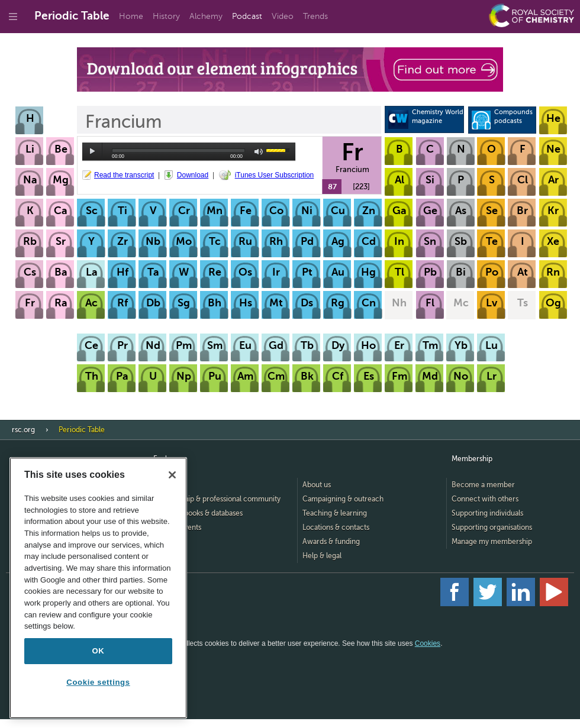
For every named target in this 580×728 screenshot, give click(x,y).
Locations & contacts (336, 528)
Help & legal (322, 556)
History (166, 16)
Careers (166, 542)
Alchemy (206, 16)
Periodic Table (72, 16)
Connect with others (485, 499)
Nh (399, 303)
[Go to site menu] (13, 17)
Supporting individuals (487, 513)
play (92, 151)
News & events (177, 528)
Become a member (483, 485)
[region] (98, 588)
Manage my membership (492, 542)
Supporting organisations (492, 528)
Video (283, 16)
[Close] (172, 475)
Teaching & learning (335, 513)
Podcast (247, 16)
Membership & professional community (217, 499)
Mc (461, 303)
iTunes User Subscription (275, 175)
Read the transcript (124, 175)
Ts (523, 303)
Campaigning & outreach (343, 499)
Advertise (169, 556)
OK (99, 651)
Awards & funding (331, 542)
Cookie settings (98, 682)
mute (259, 152)
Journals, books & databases (198, 513)
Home (131, 16)
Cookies (428, 643)
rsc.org (23, 430)
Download (193, 175)
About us (317, 485)
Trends (315, 16)
